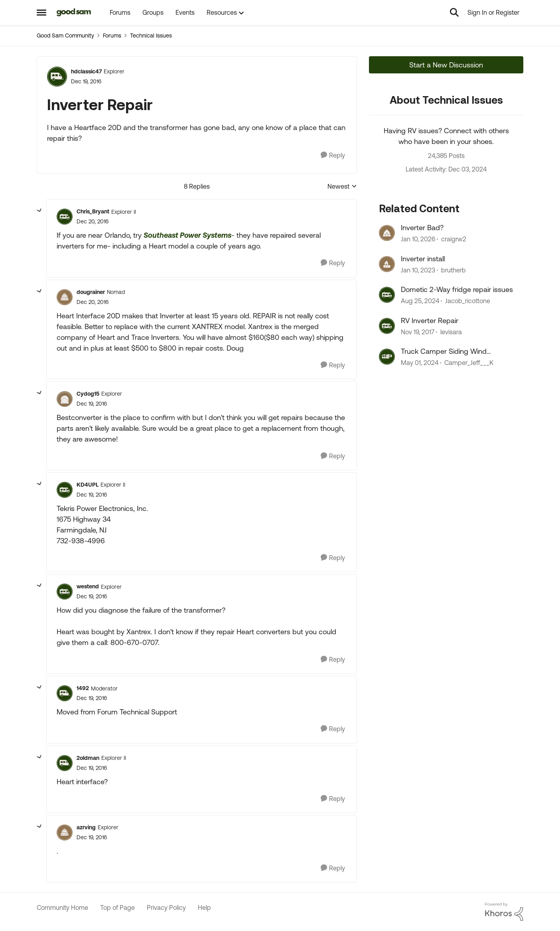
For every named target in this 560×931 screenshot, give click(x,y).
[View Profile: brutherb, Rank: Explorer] (387, 264)
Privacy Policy (166, 907)
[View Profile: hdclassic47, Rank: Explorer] (57, 77)
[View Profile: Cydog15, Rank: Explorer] (65, 399)
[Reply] (333, 155)
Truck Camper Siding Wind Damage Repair (444, 351)
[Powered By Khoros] (504, 912)
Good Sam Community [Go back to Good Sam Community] (65, 36)
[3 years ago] (418, 270)
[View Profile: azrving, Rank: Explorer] (65, 832)
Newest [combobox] (342, 187)
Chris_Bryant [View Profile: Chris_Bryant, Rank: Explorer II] (93, 211)
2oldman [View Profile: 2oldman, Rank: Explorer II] (88, 758)
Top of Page (117, 907)
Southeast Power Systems (187, 235)
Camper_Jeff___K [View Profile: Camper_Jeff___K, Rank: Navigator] (469, 363)
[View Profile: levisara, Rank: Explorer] (387, 326)
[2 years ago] (420, 363)
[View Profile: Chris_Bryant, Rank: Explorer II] (65, 217)
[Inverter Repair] (93, 222)
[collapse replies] (39, 211)
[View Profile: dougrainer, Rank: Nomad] (65, 297)
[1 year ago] (420, 301)
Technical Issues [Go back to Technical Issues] (151, 36)
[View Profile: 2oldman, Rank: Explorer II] (65, 763)
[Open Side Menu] (41, 12)
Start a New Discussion (446, 65)
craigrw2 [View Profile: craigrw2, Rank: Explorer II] (454, 239)
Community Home (62, 907)
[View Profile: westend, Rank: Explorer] (65, 592)
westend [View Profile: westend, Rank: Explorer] (88, 586)
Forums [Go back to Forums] (112, 36)
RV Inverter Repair (430, 321)
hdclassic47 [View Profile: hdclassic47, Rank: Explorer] (86, 71)
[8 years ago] (418, 332)
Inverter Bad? (422, 228)
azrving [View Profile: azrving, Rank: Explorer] (86, 827)
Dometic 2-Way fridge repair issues (457, 289)
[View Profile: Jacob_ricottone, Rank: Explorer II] (387, 295)
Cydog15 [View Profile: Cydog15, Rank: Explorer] (88, 394)
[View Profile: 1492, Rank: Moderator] (65, 693)
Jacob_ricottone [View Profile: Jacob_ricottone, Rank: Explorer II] (468, 301)
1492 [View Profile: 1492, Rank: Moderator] (83, 688)
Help (204, 907)
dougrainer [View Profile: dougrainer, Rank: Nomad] (91, 292)
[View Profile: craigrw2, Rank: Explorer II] (387, 233)
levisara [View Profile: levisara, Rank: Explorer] (451, 332)
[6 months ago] (418, 239)
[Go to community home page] (74, 12)
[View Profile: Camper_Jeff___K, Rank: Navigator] (387, 357)
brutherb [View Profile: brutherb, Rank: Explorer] (454, 270)
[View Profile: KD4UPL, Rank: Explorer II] (65, 490)
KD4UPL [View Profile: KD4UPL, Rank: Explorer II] (88, 485)
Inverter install (423, 259)
